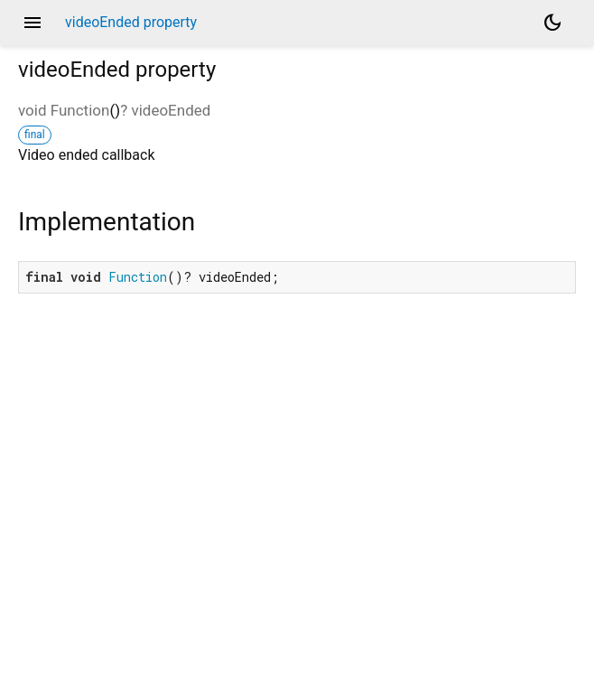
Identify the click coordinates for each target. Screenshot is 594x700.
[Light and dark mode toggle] (552, 23)
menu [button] (32, 23)
